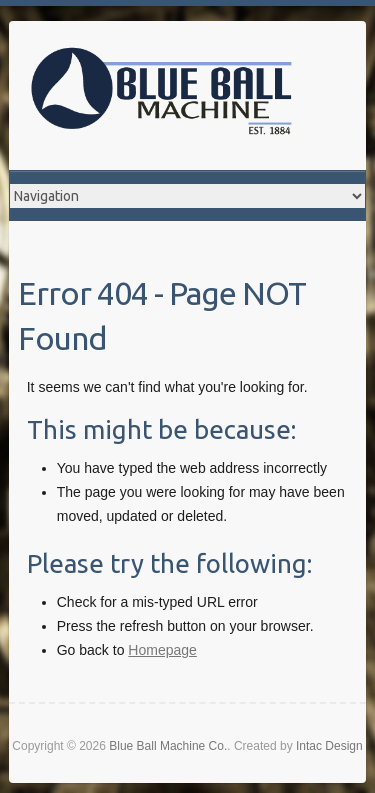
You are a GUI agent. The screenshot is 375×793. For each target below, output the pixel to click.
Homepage (162, 650)
